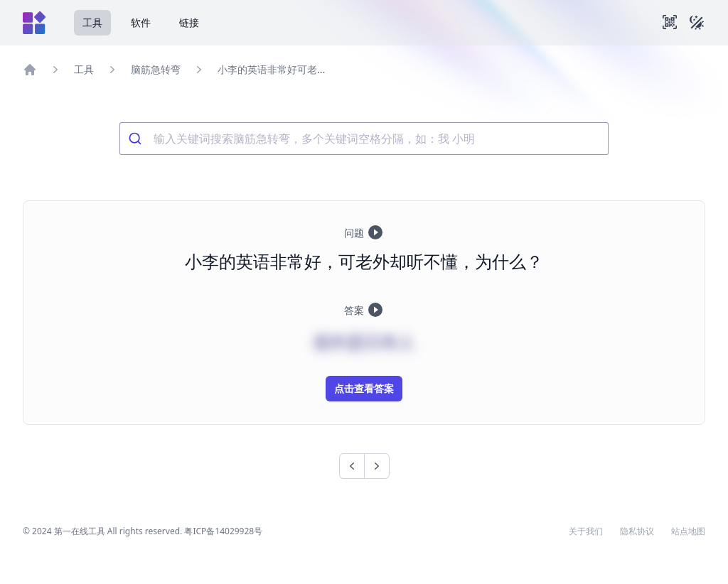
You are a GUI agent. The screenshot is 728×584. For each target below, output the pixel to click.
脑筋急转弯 (156, 69)
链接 (189, 22)
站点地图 (688, 531)
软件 (141, 22)
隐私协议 (637, 531)
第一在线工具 (80, 531)
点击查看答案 (364, 388)
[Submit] (137, 139)
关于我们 (586, 531)
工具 (92, 22)
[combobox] (364, 139)
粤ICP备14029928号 (223, 531)
